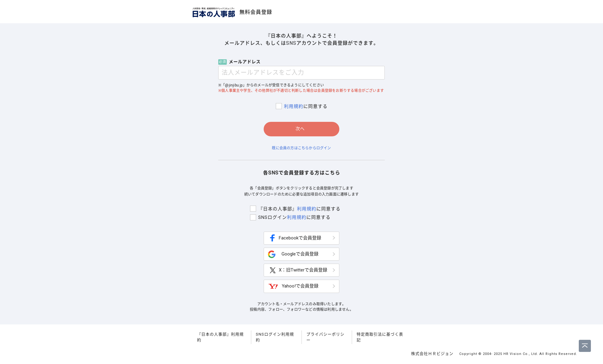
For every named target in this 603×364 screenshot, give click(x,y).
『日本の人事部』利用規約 (220, 338)
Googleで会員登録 (293, 255)
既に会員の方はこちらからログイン (301, 148)
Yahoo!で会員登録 (293, 287)
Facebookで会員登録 (295, 239)
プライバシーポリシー (325, 338)
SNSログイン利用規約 (275, 338)
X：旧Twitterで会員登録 (298, 271)
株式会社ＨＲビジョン (433, 354)
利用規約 (293, 106)
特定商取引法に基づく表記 (380, 338)
